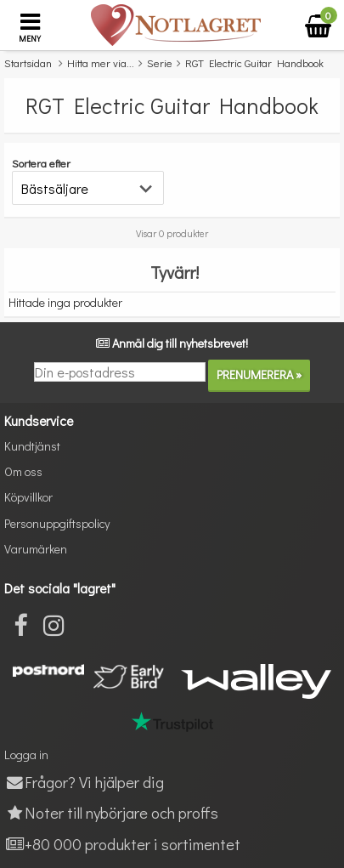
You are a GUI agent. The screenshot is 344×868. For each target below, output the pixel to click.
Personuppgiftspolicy (57, 523)
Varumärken (36, 549)
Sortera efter (41, 163)
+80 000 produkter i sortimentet (122, 844)
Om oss (23, 471)
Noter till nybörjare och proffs (111, 812)
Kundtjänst (32, 446)
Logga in (26, 755)
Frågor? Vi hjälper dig (84, 782)
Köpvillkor (28, 497)
